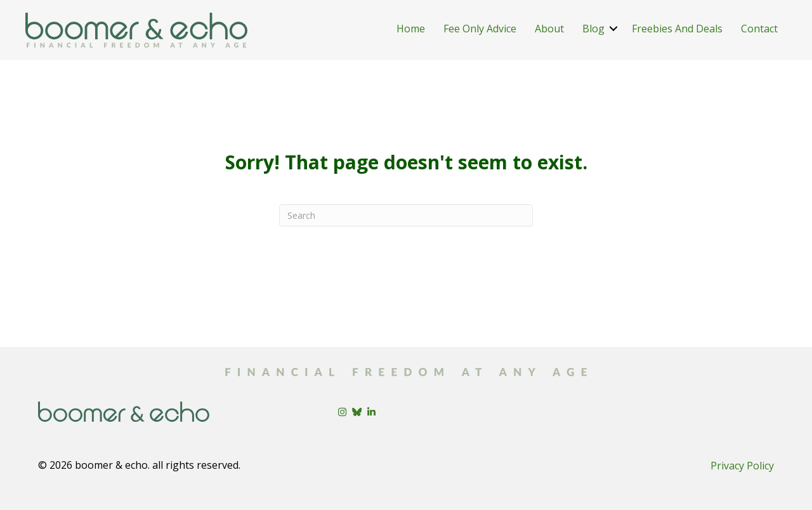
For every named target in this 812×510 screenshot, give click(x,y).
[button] (613, 29)
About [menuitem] (549, 29)
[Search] (406, 215)
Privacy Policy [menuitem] (742, 466)
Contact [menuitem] (759, 29)
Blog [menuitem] (593, 29)
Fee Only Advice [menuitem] (480, 29)
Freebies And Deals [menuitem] (677, 29)
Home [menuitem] (411, 29)
